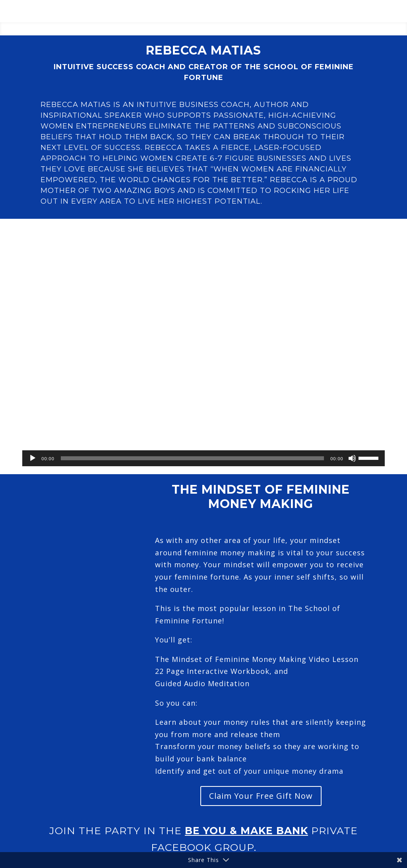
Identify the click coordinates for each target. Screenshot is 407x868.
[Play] (33, 458)
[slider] (192, 458)
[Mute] (352, 458)
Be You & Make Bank (246, 831)
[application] (203, 458)
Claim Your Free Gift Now (261, 796)
